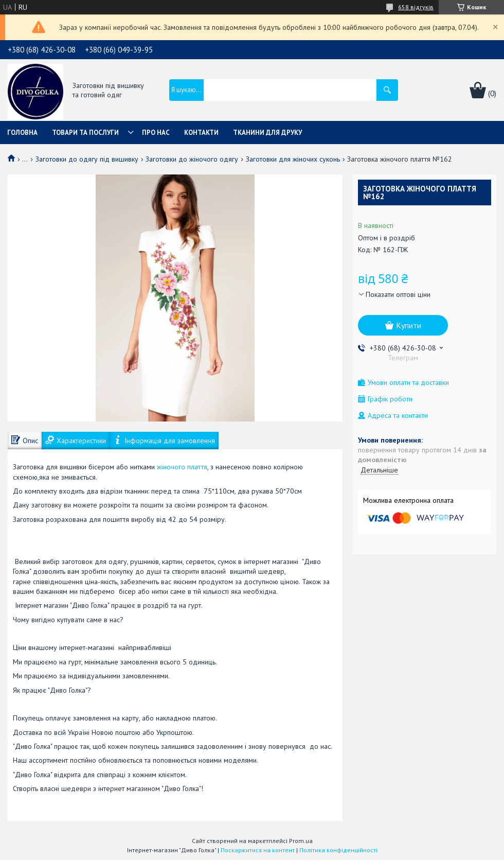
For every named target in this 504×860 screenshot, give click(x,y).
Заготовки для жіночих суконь (293, 159)
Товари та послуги (85, 133)
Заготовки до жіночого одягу (192, 159)
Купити (409, 325)
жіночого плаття (182, 467)
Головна (22, 133)
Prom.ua (301, 841)
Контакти (201, 133)
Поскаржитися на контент (258, 850)
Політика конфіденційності (338, 850)
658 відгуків (416, 7)
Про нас (156, 133)
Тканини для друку (267, 133)
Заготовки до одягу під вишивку (87, 159)
